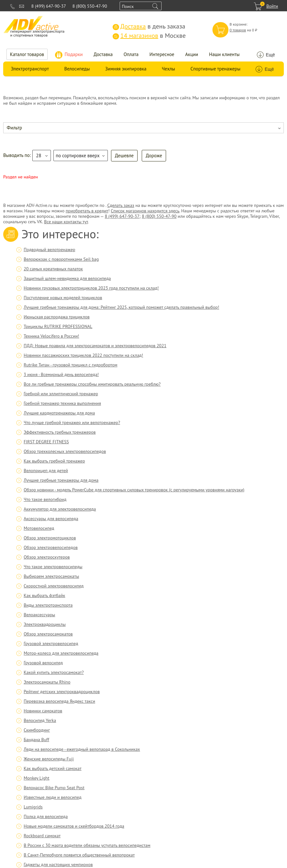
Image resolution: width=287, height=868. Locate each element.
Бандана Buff (36, 740)
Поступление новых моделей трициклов (63, 298)
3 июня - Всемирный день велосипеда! (61, 374)
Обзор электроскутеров (47, 557)
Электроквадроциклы (45, 624)
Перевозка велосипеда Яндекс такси (59, 701)
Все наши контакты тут (66, 222)
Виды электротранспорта (48, 605)
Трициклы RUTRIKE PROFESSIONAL (58, 326)
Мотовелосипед (39, 528)
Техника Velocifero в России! (51, 336)
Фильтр (14, 128)
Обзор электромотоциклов (50, 538)
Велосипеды (77, 69)
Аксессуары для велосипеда (51, 519)
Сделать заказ (121, 205)
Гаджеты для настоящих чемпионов (58, 864)
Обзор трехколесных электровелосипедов (65, 451)
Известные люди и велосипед (53, 797)
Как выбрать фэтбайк (44, 595)
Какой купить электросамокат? (54, 672)
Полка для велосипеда (46, 816)
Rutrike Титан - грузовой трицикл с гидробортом (71, 365)
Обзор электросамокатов (48, 634)
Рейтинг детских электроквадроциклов (62, 692)
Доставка (103, 54)
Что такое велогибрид (45, 499)
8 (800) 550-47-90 (90, 6)
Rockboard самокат (42, 836)
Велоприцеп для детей (46, 471)
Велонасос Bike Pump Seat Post (54, 788)
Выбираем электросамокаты (51, 576)
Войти (272, 6)
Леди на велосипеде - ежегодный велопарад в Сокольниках (82, 749)
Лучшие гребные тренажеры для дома (61, 480)
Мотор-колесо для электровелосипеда (61, 653)
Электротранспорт (30, 69)
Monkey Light (36, 778)
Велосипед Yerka (40, 720)
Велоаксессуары (39, 615)
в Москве (149, 36)
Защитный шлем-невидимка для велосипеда (67, 278)
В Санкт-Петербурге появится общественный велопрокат (79, 855)
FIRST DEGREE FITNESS (46, 442)
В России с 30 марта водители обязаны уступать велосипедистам (87, 845)
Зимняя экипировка (126, 69)
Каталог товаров (27, 54)
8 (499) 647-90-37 (49, 6)
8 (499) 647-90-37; (123, 216)
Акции (192, 54)
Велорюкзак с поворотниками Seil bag (61, 259)
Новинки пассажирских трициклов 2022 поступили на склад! (83, 355)
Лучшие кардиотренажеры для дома (59, 413)
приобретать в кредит (87, 211)
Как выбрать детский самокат (53, 768)
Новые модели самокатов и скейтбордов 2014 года (74, 826)
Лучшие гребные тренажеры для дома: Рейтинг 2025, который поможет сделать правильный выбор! (121, 307)
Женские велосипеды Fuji (49, 759)
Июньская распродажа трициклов (57, 317)
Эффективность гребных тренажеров (60, 432)
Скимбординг (37, 730)
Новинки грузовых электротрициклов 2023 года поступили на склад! (91, 288)
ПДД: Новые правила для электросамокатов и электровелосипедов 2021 (95, 346)
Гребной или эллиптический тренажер (61, 394)
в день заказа (149, 26)
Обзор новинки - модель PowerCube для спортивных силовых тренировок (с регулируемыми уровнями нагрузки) (134, 490)
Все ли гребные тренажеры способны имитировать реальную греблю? (92, 384)
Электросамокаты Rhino (47, 682)
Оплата (131, 54)
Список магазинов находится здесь (145, 211)
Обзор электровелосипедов (51, 547)
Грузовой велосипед (43, 663)
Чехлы (168, 69)
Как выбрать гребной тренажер (54, 461)
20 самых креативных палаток (53, 269)
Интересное (162, 54)
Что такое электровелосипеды (53, 567)
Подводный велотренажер (49, 250)
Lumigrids (33, 807)
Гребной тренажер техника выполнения (62, 403)
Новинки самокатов (43, 711)
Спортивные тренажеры (215, 69)
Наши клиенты (224, 54)
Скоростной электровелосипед (54, 586)
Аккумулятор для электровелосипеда (60, 509)
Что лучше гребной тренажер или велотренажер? (72, 422)
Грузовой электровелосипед (51, 643)
